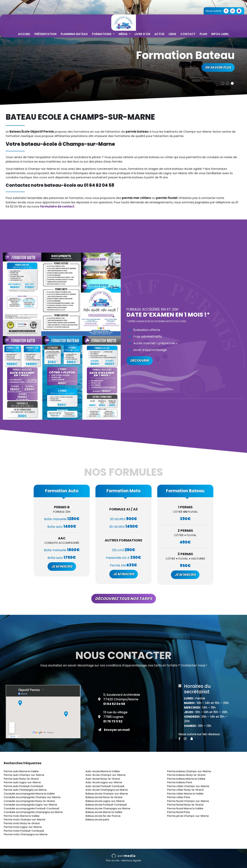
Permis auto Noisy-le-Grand (21, 779)
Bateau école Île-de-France (103, 816)
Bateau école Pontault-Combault (106, 805)
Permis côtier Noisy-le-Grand (185, 790)
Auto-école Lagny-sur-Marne (104, 782)
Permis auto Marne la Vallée (21, 771)
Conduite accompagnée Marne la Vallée (29, 794)
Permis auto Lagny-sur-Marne (22, 782)
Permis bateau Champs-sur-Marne (189, 771)
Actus (159, 34)
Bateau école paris (97, 820)
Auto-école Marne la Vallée (103, 771)
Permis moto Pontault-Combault (24, 831)
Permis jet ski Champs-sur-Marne (188, 816)
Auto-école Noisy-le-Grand (103, 779)
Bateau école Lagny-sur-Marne (105, 801)
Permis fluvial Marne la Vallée (185, 808)
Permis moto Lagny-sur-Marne (23, 827)
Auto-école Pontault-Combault (105, 786)
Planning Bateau (74, 34)
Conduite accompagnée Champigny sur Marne (33, 812)
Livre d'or (142, 34)
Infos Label (220, 34)
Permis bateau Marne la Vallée (186, 779)
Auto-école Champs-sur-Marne (106, 775)
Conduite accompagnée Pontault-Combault (31, 808)
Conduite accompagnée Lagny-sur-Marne (30, 805)
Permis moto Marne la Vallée (22, 816)
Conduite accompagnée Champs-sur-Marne (32, 797)
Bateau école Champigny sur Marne (108, 808)
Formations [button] (102, 34)
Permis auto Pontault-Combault (23, 786)
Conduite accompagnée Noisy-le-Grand (29, 801)
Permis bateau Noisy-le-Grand (186, 775)
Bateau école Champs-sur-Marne (107, 794)
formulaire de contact (57, 206)
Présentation (45, 34)
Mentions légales (131, 860)
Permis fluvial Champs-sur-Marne (188, 801)
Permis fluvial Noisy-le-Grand (185, 805)
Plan (203, 34)
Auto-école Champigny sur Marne (107, 790)
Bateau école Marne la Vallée (104, 812)
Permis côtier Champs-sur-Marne (188, 786)
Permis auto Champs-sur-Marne (24, 775)
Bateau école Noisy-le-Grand (104, 797)
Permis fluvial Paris (179, 812)
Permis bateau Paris (180, 782)
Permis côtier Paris (179, 797)
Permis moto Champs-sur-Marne (25, 820)
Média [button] (123, 34)
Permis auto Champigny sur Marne (25, 790)
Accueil (24, 34)
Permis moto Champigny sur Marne (26, 834)
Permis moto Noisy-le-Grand (22, 823)
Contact (188, 34)
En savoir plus (218, 66)
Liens (172, 34)
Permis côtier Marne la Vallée (185, 794)
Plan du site (113, 860)
